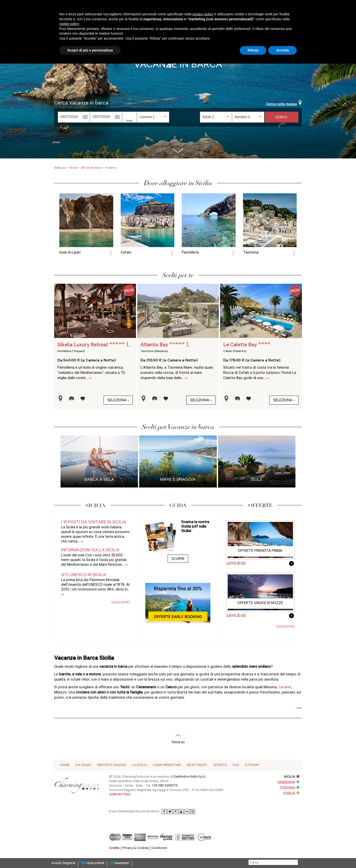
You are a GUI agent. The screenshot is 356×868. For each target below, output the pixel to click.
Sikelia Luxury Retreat (94, 345)
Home (65, 765)
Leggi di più (121, 603)
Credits (114, 848)
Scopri (178, 559)
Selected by (197, 765)
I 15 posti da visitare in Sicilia (94, 523)
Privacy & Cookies (136, 848)
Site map (252, 765)
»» (90, 378)
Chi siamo (83, 765)
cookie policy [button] (69, 24)
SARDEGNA (289, 782)
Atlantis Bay (165, 345)
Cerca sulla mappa (284, 104)
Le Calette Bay (247, 345)
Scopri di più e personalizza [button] (90, 50)
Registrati (69, 864)
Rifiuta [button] (253, 50)
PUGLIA (291, 793)
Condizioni (159, 848)
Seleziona (118, 401)
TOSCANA (289, 788)
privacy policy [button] (203, 14)
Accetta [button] (282, 50)
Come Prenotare (167, 765)
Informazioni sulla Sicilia (90, 551)
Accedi (56, 864)
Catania (285, 688)
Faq (236, 765)
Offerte (220, 765)
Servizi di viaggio (112, 765)
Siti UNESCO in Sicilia (84, 575)
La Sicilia (140, 765)
